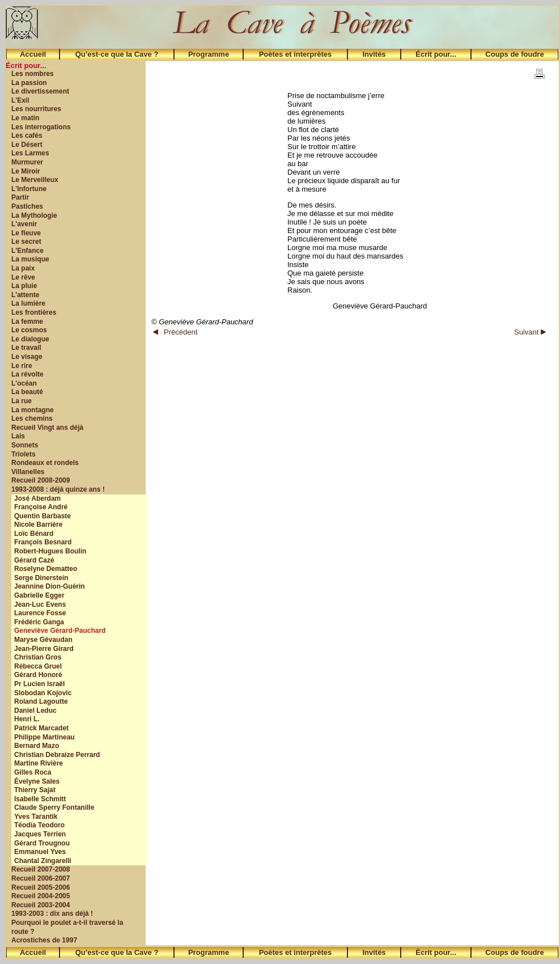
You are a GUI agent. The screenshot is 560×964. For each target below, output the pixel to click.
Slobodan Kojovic (43, 693)
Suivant (530, 332)
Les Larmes (30, 153)
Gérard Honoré (38, 675)
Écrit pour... (436, 54)
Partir (20, 197)
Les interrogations (41, 127)
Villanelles (28, 472)
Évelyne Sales (37, 781)
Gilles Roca (33, 772)
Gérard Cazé (34, 560)
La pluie (24, 286)
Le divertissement (40, 91)
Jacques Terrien (40, 834)
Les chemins (32, 418)
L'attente (26, 295)
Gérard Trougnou (42, 843)
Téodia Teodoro (39, 825)
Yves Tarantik (36, 817)
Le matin (25, 118)
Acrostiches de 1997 (44, 940)
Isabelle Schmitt (40, 799)
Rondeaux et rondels (45, 463)
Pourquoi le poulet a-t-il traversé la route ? (67, 927)
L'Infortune (29, 189)
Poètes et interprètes (296, 54)
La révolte (27, 374)
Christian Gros (38, 657)
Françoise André (41, 507)
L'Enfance (27, 251)
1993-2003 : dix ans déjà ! (52, 914)
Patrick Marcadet (41, 728)
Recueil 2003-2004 (41, 905)
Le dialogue (30, 339)
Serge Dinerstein (41, 578)
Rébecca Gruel (38, 666)
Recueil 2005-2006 (41, 887)
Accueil (33, 54)
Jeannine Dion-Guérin (50, 586)
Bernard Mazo (37, 746)
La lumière (28, 303)
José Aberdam (37, 498)
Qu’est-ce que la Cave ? (117, 54)
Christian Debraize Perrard (57, 755)
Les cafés (27, 136)
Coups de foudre (514, 54)
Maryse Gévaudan (43, 640)
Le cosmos (29, 330)
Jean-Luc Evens (40, 604)
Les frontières (34, 312)
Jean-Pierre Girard (44, 649)
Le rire (22, 366)
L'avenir (24, 224)
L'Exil (20, 100)
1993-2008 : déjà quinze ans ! (58, 489)
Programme (209, 54)
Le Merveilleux (35, 180)
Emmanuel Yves (40, 852)
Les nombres (33, 74)
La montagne (33, 410)
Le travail (26, 348)
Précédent (175, 332)
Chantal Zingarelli (43, 861)
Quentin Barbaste (43, 516)
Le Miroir (26, 171)
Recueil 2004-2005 (41, 896)
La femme (27, 322)
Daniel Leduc (35, 711)
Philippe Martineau (44, 737)
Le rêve (23, 277)
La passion (29, 83)
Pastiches (27, 206)
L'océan (24, 383)
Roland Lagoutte (41, 701)
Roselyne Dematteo (46, 569)
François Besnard (43, 542)
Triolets (24, 454)
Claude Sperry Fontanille (54, 807)
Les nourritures (36, 109)
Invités (374, 54)
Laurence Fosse (40, 613)
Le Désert (27, 145)
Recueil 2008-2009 (41, 480)
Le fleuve (26, 233)
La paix (23, 268)
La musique (30, 259)
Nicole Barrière (38, 525)
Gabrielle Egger (39, 595)
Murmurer (27, 162)
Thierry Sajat (35, 790)
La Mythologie (34, 215)
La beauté (27, 392)
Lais (18, 436)
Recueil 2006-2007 (41, 878)
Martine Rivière (39, 763)
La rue (22, 401)
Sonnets (25, 445)
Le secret (26, 242)
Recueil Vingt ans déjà (47, 428)
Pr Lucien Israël (39, 684)
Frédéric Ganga (39, 622)
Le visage (27, 357)
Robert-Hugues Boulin (50, 551)
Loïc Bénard (34, 534)
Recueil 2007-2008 (41, 869)
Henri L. (27, 719)
